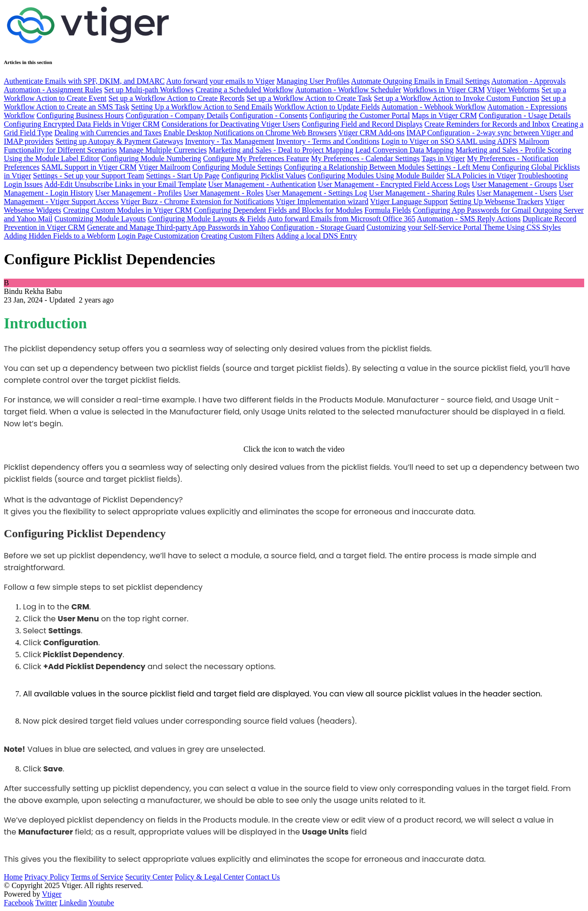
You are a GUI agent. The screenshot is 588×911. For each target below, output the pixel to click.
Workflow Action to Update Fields (327, 107)
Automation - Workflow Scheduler (348, 90)
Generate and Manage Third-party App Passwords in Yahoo (178, 227)
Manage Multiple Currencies (163, 150)
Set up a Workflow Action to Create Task (309, 98)
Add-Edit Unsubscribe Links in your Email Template (125, 184)
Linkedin (73, 903)
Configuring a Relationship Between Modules (354, 167)
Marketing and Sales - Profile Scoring (513, 150)
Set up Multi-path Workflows (149, 90)
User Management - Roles (224, 193)
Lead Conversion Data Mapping (404, 150)
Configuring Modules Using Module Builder (376, 176)
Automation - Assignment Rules (53, 90)
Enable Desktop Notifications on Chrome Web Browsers (250, 133)
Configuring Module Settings (237, 167)
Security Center (149, 877)
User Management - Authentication (262, 184)
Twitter (46, 903)
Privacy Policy (47, 877)
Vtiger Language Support (409, 201)
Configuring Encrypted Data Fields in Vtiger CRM (82, 124)
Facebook (19, 903)
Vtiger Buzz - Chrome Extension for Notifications (197, 201)
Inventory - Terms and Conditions (327, 141)
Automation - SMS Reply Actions (469, 219)
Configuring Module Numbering (151, 158)
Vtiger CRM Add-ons (372, 133)
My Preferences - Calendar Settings (365, 158)
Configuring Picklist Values (264, 176)
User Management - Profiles (138, 193)
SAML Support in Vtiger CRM (89, 167)
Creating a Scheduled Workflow (245, 90)
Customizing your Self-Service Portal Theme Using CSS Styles (464, 227)
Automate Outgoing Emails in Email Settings (420, 81)
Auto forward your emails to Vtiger (221, 81)
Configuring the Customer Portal (359, 115)
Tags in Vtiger (443, 158)
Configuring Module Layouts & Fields (207, 219)
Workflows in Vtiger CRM (444, 90)
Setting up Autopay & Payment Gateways (119, 141)
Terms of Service (97, 877)
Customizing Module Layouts (100, 219)
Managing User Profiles (313, 81)
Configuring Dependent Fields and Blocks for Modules (278, 210)
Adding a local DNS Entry (316, 236)
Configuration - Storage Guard (318, 227)
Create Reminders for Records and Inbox (487, 124)
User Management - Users (517, 193)
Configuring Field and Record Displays (362, 124)
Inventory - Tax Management (230, 141)
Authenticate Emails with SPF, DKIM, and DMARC (84, 81)
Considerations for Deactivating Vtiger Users (231, 124)
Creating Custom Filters (238, 236)
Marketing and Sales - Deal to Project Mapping (281, 150)
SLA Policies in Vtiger (481, 176)
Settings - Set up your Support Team (88, 176)
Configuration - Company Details (177, 115)
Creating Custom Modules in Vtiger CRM (127, 210)
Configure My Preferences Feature (256, 158)
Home (13, 877)
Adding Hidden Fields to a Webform (60, 236)
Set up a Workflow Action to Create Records (177, 98)
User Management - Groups (514, 184)
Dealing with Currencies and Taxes (108, 133)
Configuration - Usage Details (524, 115)
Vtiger (52, 894)
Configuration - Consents (269, 115)
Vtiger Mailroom (164, 167)
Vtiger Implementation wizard (322, 201)
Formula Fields (387, 210)
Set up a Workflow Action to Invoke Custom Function (457, 98)
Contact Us (263, 877)
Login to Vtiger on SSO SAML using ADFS (449, 141)
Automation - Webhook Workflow (434, 107)
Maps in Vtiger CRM (444, 115)
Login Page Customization (158, 236)
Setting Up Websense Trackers (496, 201)
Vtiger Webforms (513, 90)
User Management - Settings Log (316, 193)
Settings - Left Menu (458, 167)
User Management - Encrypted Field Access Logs (394, 184)
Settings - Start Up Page (183, 176)
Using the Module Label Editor (52, 158)
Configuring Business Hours (80, 115)
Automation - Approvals (529, 81)
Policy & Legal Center (209, 877)
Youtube (101, 903)
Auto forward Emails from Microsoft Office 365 (341, 219)
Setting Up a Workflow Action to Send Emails (202, 107)
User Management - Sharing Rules (422, 193)
